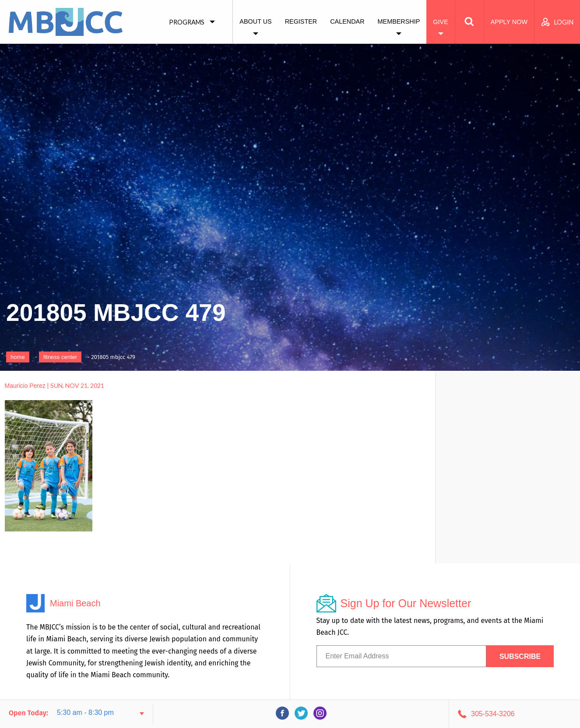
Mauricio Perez (25, 386)
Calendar (347, 21)
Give (440, 22)
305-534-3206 (493, 714)
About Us (255, 21)
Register (301, 21)
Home (18, 357)
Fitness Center (60, 357)
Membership (399, 21)
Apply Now (509, 22)
